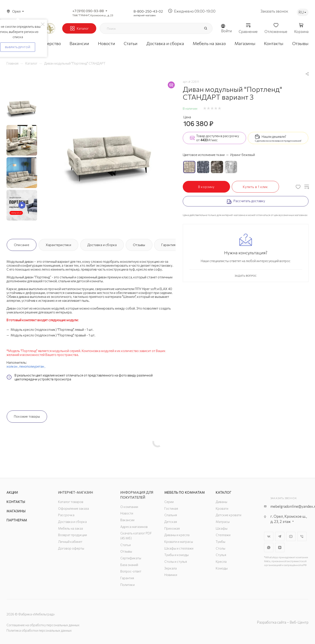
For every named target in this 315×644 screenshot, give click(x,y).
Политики (127, 585)
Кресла (221, 561)
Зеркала (171, 568)
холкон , (13, 366)
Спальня (171, 515)
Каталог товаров (71, 502)
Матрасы (223, 522)
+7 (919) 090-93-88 (88, 11)
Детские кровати (228, 515)
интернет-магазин (145, 15)
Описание (22, 245)
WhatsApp (269, 547)
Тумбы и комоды (176, 555)
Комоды (222, 568)
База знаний (129, 565)
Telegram (280, 536)
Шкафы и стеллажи (179, 548)
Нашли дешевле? (274, 136)
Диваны (221, 502)
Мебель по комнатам (185, 492)
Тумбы (220, 542)
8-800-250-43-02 (148, 11)
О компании (129, 507)
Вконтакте (269, 536)
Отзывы (139, 245)
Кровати (222, 508)
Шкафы (222, 528)
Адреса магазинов (134, 527)
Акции (12, 492)
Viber (302, 536)
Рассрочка (66, 515)
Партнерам (17, 520)
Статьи (126, 545)
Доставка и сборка (102, 245)
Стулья (221, 555)
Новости (127, 513)
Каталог (224, 492)
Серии (169, 502)
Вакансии (127, 520)
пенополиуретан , (33, 366)
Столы (220, 548)
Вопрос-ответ (131, 571)
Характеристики (58, 245)
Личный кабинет (70, 542)
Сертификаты (131, 558)
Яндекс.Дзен (280, 547)
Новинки (171, 575)
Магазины (16, 511)
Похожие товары (27, 416)
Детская (171, 522)
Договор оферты (71, 548)
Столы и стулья (176, 561)
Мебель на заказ (71, 528)
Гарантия (168, 245)
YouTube (291, 536)
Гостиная (171, 508)
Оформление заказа (73, 508)
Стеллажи (223, 535)
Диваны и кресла (177, 535)
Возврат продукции (73, 535)
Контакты (16, 502)
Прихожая (172, 528)
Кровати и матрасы (179, 542)
